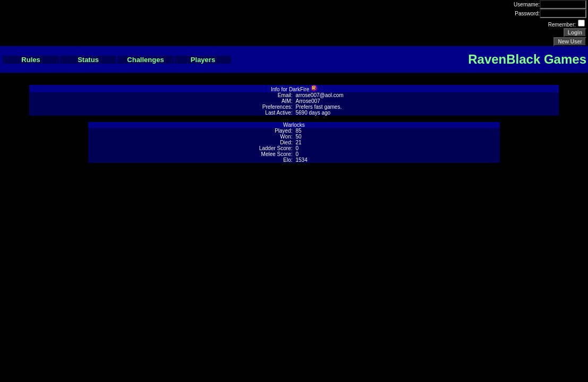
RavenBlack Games (527, 59)
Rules (31, 60)
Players (203, 60)
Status (88, 60)
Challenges (145, 60)
